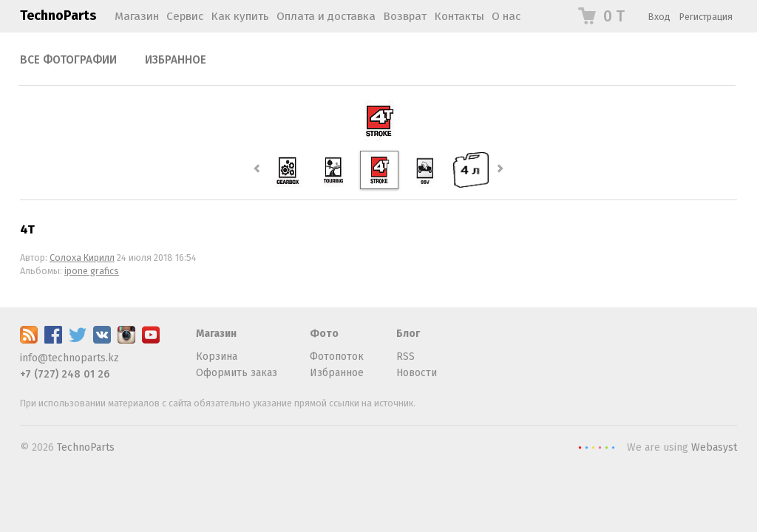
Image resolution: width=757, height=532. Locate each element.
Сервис (185, 16)
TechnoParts (58, 16)
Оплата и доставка (326, 16)
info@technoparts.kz (69, 358)
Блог (408, 334)
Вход (659, 17)
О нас (506, 16)
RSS (405, 357)
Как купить (240, 16)
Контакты (459, 16)
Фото (324, 334)
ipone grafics (92, 271)
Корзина (217, 357)
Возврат (405, 16)
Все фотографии (68, 60)
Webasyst (714, 447)
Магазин (137, 16)
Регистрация (706, 17)
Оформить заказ (237, 373)
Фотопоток (337, 357)
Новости (417, 373)
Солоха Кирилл (82, 258)
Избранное (176, 60)
